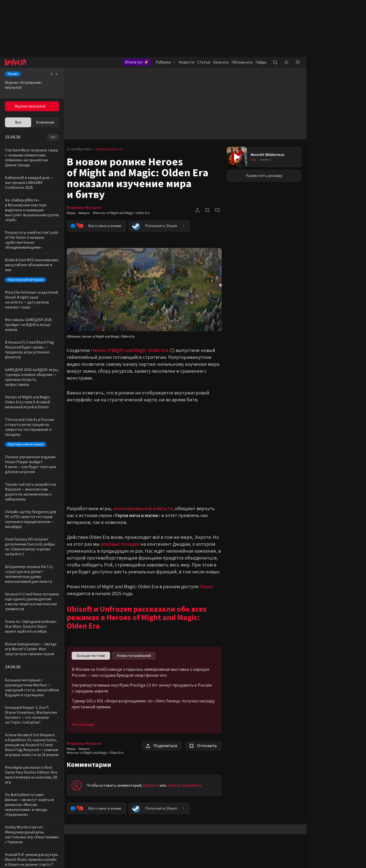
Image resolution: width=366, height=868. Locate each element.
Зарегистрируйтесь (187, 791)
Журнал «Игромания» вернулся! (23, 85)
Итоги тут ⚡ (137, 62)
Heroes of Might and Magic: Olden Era (132, 349)
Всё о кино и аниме (98, 226)
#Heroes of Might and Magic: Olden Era (124, 213)
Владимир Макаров (86, 208)
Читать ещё (86, 730)
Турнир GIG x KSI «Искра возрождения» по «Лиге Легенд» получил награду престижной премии (146, 710)
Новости (186, 62)
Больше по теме (93, 662)
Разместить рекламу (265, 176)
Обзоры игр (242, 62)
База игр (221, 62)
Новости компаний (136, 662)
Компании (45, 122)
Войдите (153, 791)
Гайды (261, 62)
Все (18, 122)
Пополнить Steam (157, 226)
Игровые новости (112, 149)
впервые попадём (123, 543)
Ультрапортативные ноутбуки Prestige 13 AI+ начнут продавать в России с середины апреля (144, 694)
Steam (209, 593)
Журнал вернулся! (30, 106)
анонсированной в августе (145, 508)
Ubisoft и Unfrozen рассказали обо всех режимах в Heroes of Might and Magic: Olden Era (139, 624)
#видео (87, 213)
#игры (74, 213)
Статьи (204, 62)
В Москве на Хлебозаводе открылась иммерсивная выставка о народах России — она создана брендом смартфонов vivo (143, 678)
